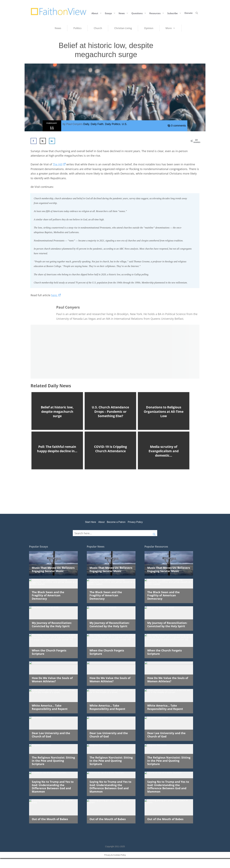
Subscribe (175, 13)
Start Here (91, 522)
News (124, 13)
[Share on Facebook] (34, 141)
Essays (111, 13)
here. (56, 295)
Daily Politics (113, 124)
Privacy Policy (135, 522)
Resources (158, 13)
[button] (197, 13)
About (97, 13)
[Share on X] (43, 141)
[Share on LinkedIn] (52, 141)
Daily (86, 124)
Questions (140, 13)
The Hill (59, 164)
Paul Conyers (74, 124)
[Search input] (112, 533)
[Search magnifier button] (154, 533)
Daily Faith (97, 124)
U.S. (124, 124)
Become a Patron (116, 522)
